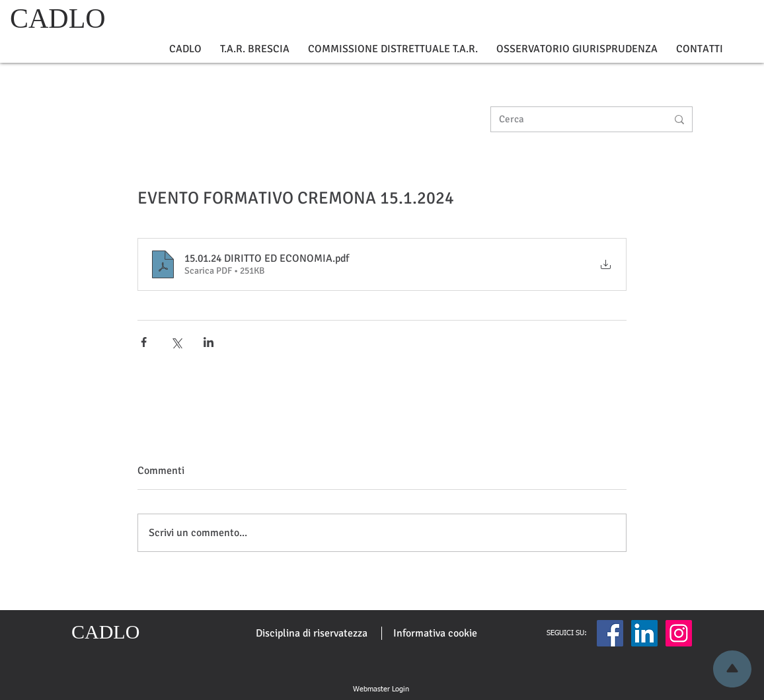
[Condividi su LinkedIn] (209, 342)
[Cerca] (573, 119)
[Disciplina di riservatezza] (312, 633)
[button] (185, 49)
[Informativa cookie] (435, 633)
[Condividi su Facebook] (144, 342)
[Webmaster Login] (381, 689)
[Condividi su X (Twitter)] (176, 342)
